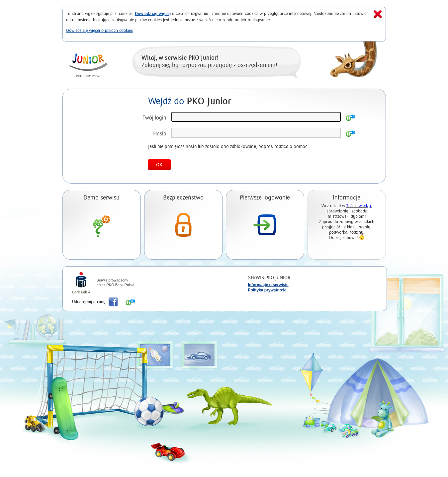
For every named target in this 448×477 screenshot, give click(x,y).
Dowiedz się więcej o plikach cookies (99, 30)
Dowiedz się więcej (153, 13)
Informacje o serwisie (268, 285)
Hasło (160, 134)
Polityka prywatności (268, 290)
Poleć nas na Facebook (113, 302)
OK (159, 165)
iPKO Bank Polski (81, 283)
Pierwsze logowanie (265, 198)
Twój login (155, 118)
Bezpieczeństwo (183, 198)
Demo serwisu (101, 198)
